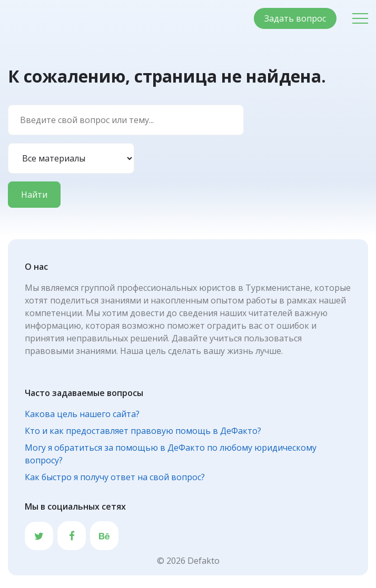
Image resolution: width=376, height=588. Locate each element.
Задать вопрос (295, 18)
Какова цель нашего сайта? (82, 414)
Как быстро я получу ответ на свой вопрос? (115, 477)
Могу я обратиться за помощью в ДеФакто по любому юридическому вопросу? (171, 454)
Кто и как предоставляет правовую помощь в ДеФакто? (143, 431)
